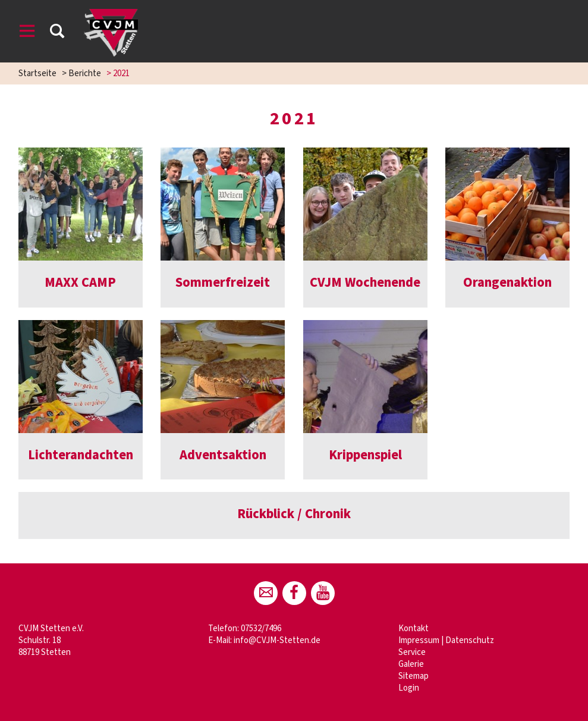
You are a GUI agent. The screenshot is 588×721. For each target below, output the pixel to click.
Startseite (37, 73)
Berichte (85, 73)
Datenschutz (470, 640)
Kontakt (414, 628)
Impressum (419, 640)
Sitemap (414, 676)
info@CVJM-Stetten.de (277, 640)
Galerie (411, 664)
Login (409, 688)
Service (412, 652)
